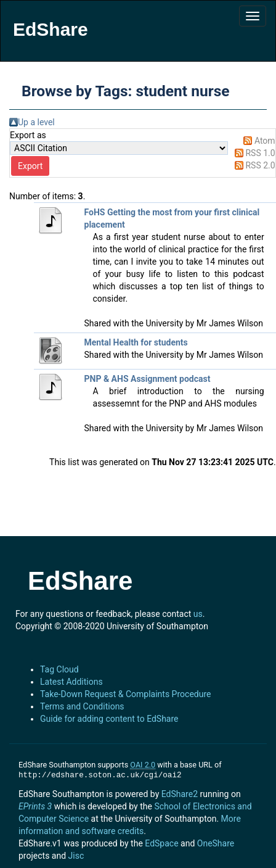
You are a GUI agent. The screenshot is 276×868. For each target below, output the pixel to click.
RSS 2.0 (260, 165)
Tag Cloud (59, 669)
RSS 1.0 (260, 153)
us (198, 614)
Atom (265, 141)
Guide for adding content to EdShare (109, 719)
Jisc (76, 856)
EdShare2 (180, 794)
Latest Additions (71, 682)
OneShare (216, 843)
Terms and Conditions (82, 706)
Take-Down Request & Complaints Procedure (125, 694)
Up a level (36, 122)
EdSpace (161, 843)
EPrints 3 (35, 806)
